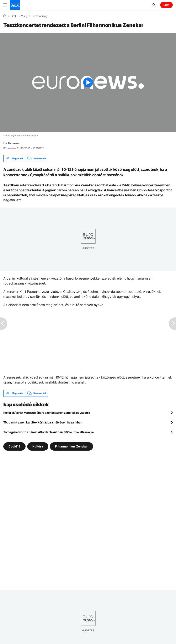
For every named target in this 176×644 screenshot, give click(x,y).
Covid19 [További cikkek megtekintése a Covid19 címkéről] (14, 446)
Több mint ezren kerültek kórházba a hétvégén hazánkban (43, 422)
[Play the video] (88, 82)
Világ (24, 16)
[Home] (5, 16)
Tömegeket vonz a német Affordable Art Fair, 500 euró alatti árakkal (49, 432)
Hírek (14, 16)
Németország (39, 16)
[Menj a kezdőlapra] (15, 5)
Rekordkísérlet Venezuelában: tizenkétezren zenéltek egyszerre (47, 413)
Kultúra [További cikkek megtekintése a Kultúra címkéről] (38, 446)
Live (166, 5)
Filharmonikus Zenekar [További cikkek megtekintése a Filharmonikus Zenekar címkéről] (71, 446)
